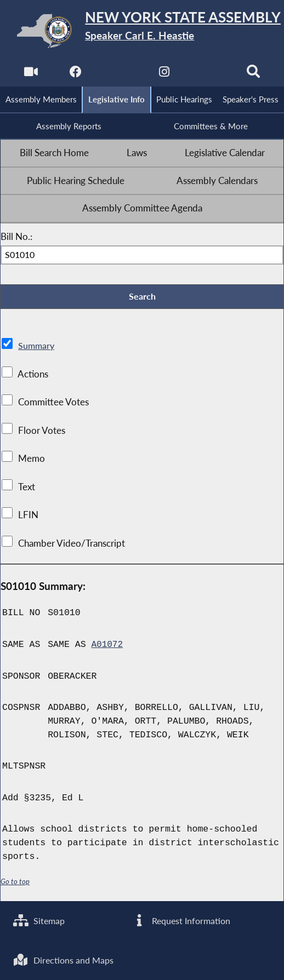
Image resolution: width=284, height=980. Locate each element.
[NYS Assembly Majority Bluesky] (210, 74)
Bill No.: (16, 239)
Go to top (15, 885)
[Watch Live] (29, 74)
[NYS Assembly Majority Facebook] (74, 74)
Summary (37, 349)
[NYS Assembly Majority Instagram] (165, 74)
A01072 (107, 648)
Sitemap (40, 919)
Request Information (182, 919)
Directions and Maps (66, 959)
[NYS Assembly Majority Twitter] (119, 74)
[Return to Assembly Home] (142, 31)
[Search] (255, 74)
